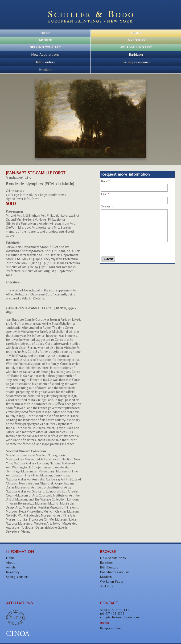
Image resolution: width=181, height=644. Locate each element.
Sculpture (107, 586)
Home (45, 33)
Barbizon (136, 55)
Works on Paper (112, 582)
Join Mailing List (136, 47)
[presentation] (120, 248)
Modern (45, 70)
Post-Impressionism (136, 62)
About (136, 33)
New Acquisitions (45, 55)
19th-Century (45, 62)
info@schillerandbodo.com (119, 617)
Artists (45, 40)
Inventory (136, 40)
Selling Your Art (45, 47)
